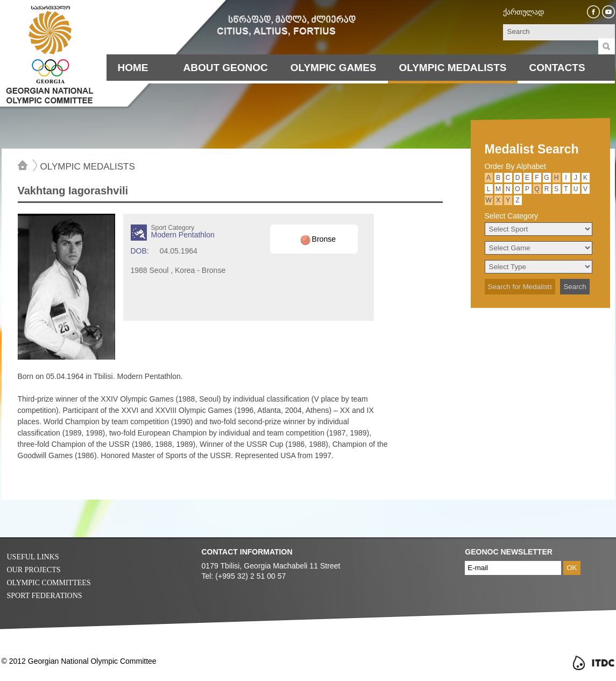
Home (133, 68)
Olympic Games (334, 68)
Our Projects (34, 570)
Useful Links (33, 557)
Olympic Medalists (453, 68)
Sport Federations (45, 596)
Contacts (557, 68)
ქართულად (523, 12)
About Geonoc (226, 68)
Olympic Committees (49, 583)
